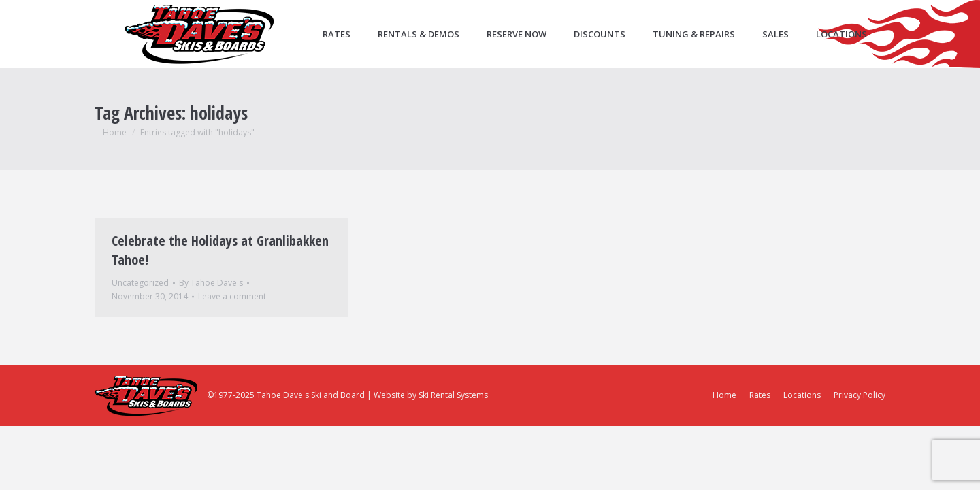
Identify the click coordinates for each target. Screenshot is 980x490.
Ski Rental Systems (453, 395)
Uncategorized (140, 283)
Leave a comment (232, 296)
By (211, 283)
